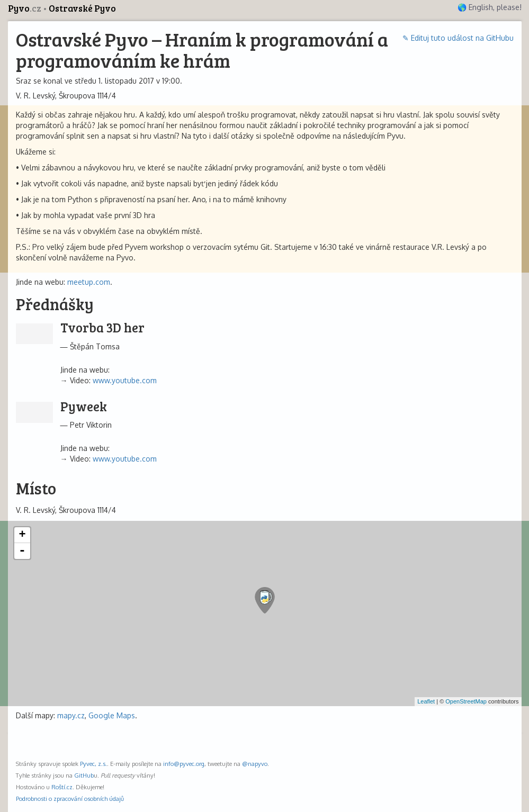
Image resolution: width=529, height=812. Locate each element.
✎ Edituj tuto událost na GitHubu (458, 38)
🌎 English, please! (490, 7)
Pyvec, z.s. (93, 764)
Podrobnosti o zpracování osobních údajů (70, 799)
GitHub (84, 775)
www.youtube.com (125, 380)
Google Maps (112, 715)
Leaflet (426, 701)
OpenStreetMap (466, 701)
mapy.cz (71, 715)
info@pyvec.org (184, 764)
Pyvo (25, 8)
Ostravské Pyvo (82, 8)
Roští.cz (62, 787)
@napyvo (255, 764)
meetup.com (89, 282)
